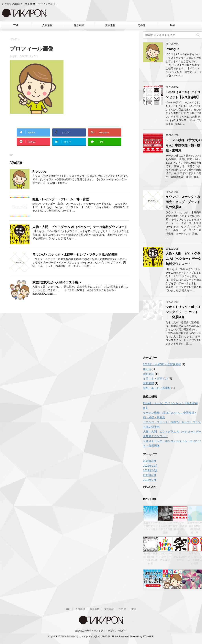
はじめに (149, 374)
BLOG (147, 369)
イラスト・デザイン (155, 378)
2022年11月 (150, 466)
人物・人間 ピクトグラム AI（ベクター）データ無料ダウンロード (80, 227)
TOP (16, 25)
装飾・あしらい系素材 (157, 388)
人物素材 (47, 25)
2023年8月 (150, 461)
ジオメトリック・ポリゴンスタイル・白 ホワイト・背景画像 (183, 312)
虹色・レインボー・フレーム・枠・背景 (61, 199)
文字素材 (110, 25)
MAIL (173, 25)
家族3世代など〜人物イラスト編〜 (57, 282)
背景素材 (79, 25)
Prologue (39, 172)
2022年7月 (150, 475)
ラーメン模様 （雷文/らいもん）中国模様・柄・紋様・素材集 (184, 145)
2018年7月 (150, 480)
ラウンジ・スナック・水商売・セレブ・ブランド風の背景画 (75, 255)
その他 (142, 25)
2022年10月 (150, 470)
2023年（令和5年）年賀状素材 (162, 364)
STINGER (148, 637)
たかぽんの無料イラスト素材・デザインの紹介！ (101, 631)
